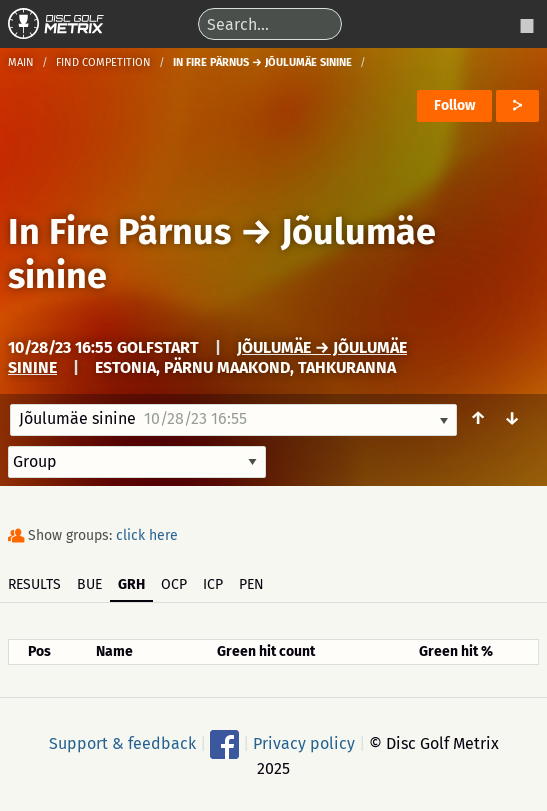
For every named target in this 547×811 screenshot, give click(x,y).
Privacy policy (304, 742)
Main (21, 62)
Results (34, 584)
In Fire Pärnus (119, 232)
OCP (174, 584)
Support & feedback (122, 742)
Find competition (103, 62)
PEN (251, 584)
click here (147, 535)
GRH (131, 584)
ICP (213, 584)
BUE (89, 584)
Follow (454, 105)
